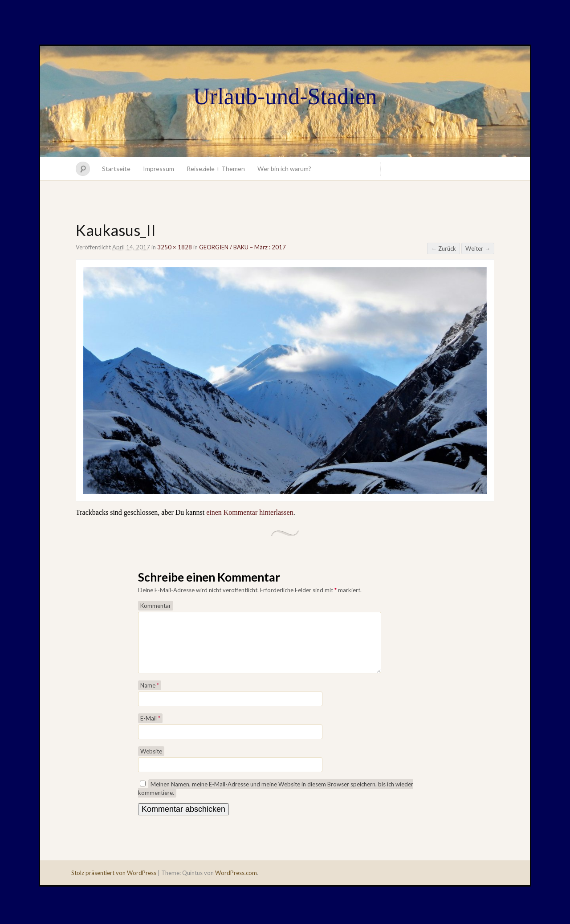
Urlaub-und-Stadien (285, 96)
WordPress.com (236, 883)
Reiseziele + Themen (216, 169)
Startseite (116, 169)
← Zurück (444, 248)
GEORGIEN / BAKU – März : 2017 (242, 247)
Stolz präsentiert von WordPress (114, 883)
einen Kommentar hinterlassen (250, 512)
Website (151, 762)
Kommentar (156, 606)
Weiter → (478, 248)
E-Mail (150, 729)
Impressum (159, 169)
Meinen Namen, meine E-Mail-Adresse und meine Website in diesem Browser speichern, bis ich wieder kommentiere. (276, 799)
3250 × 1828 (175, 247)
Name (150, 696)
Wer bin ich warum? (284, 169)
